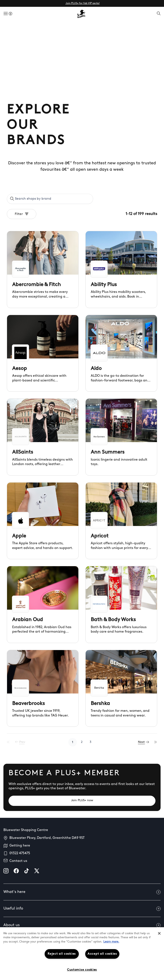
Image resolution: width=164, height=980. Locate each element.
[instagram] (6, 871)
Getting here (20, 846)
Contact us (18, 861)
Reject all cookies (62, 954)
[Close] (159, 933)
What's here (82, 892)
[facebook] (16, 871)
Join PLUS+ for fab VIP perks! (83, 3)
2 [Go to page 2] (82, 742)
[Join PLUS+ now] (82, 801)
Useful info (82, 909)
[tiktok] (26, 871)
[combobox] (50, 199)
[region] (82, 954)
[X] (37, 871)
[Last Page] (156, 742)
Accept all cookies (102, 954)
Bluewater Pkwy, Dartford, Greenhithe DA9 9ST (47, 838)
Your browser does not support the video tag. (82, 62)
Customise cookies (82, 970)
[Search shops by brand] (52, 199)
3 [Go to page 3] (91, 742)
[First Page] (8, 742)
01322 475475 (20, 853)
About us (82, 925)
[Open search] (159, 14)
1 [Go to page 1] (73, 742)
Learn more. (111, 942)
